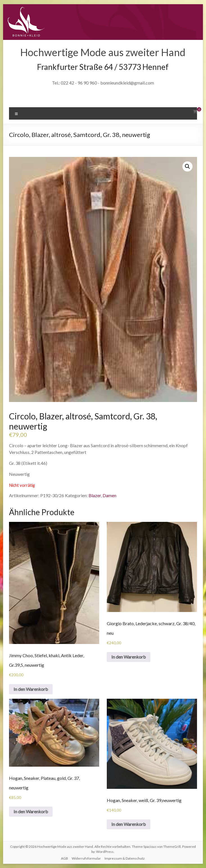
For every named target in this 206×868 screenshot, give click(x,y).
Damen (109, 495)
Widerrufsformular (86, 858)
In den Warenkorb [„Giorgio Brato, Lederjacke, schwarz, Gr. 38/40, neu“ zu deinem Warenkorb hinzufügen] (129, 657)
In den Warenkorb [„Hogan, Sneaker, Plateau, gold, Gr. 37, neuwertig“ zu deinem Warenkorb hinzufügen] (31, 811)
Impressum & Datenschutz (125, 858)
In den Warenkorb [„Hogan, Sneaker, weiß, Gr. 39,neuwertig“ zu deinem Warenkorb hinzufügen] (129, 824)
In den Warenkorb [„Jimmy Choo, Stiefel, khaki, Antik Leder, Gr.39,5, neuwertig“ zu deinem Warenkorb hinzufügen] (31, 689)
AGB (64, 858)
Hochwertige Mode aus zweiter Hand (103, 52)
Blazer (95, 495)
